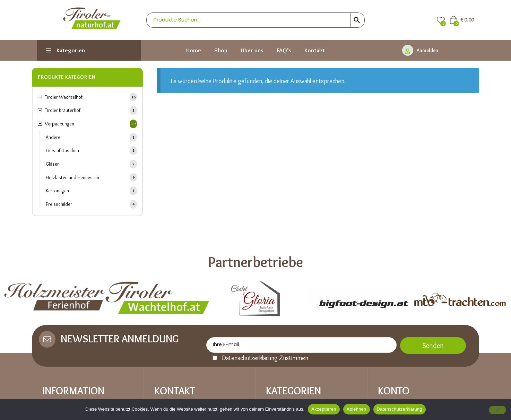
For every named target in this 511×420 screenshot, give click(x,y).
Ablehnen (357, 409)
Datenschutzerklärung (400, 409)
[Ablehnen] (497, 410)
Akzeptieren (324, 409)
